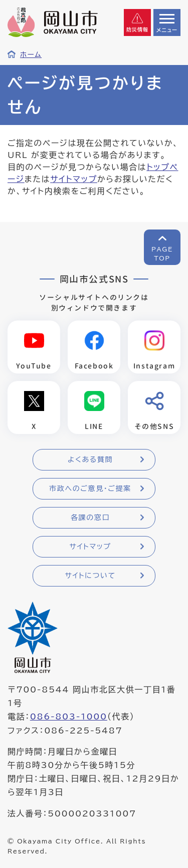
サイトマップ (74, 179)
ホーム (31, 54)
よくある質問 (90, 459)
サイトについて (90, 575)
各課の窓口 (90, 517)
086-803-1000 (69, 716)
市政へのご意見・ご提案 (90, 488)
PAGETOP (162, 253)
